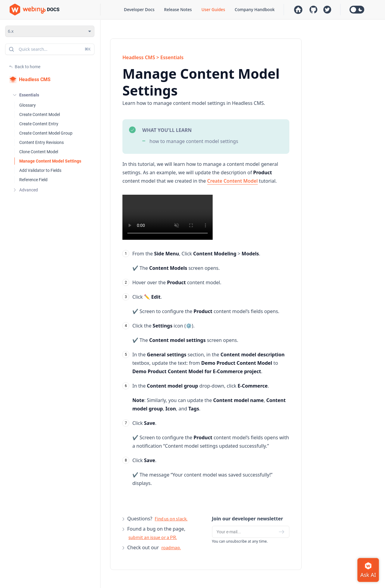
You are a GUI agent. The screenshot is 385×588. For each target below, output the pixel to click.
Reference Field (33, 180)
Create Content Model (40, 114)
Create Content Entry (39, 124)
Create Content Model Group (46, 133)
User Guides (213, 9)
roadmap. (171, 547)
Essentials (29, 95)
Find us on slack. (171, 519)
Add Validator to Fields (40, 170)
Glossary (28, 105)
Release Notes (178, 9)
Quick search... (49, 49)
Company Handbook (255, 9)
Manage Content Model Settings (50, 161)
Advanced (29, 190)
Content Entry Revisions (42, 142)
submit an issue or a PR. (153, 537)
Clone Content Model (39, 152)
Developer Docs (139, 9)
